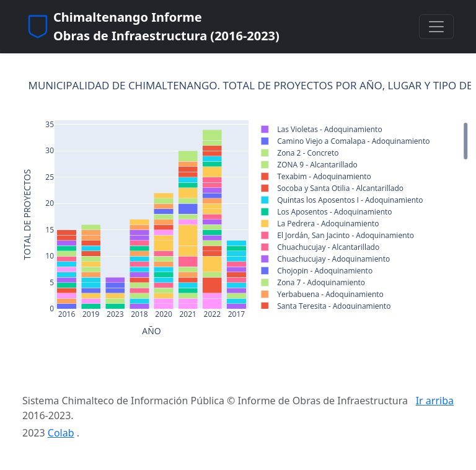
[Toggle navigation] (436, 27)
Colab (61, 433)
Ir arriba (435, 401)
